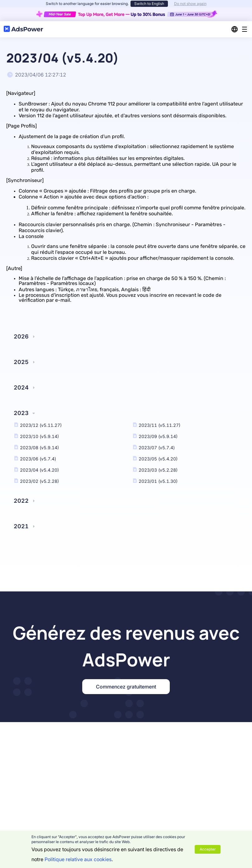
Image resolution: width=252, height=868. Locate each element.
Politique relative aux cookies (78, 859)
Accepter (208, 849)
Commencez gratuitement (126, 687)
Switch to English (149, 4)
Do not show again (190, 4)
